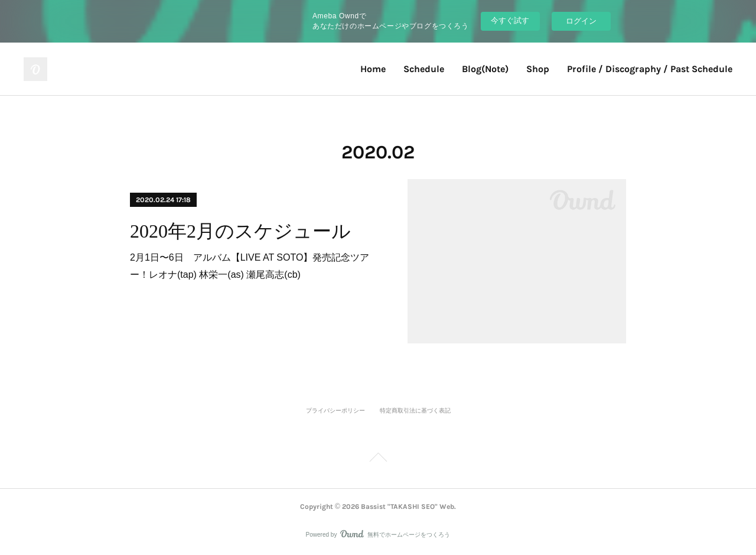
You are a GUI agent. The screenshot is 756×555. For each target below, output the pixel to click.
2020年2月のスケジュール (240, 231)
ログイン (581, 21)
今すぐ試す (510, 20)
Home (373, 69)
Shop (538, 69)
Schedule (424, 69)
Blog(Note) (485, 69)
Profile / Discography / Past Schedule (650, 69)
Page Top (378, 459)
